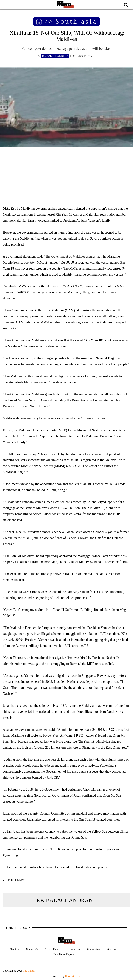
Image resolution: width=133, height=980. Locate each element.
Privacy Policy (52, 949)
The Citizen (29, 971)
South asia (76, 22)
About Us (14, 949)
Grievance (112, 949)
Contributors (94, 949)
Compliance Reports (64, 954)
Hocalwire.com (73, 976)
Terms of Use (73, 949)
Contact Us (32, 949)
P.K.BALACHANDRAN (65, 900)
